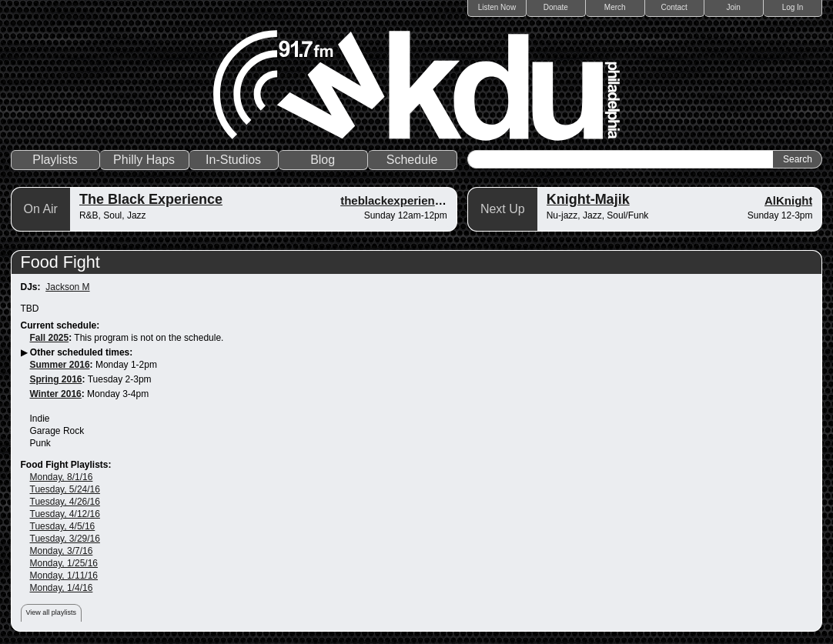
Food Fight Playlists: (66, 465)
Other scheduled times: (81, 352)
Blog (323, 160)
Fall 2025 (50, 338)
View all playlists (51, 612)
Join (733, 7)
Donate (556, 7)
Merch (615, 7)
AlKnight (788, 200)
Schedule (412, 160)
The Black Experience (151, 199)
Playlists (55, 160)
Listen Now (497, 7)
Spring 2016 (56, 379)
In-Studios (233, 160)
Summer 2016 (60, 365)
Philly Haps (144, 160)
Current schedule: (60, 325)
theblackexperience (394, 200)
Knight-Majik (588, 199)
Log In (793, 7)
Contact (674, 7)
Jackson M (67, 287)
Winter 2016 (56, 394)
